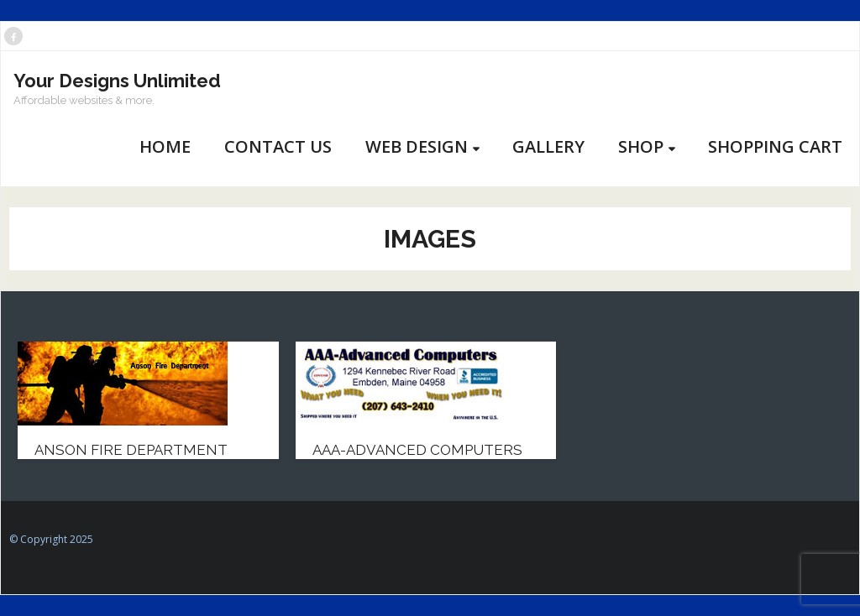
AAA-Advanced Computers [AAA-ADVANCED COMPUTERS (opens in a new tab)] (417, 450)
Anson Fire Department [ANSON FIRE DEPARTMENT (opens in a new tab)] (131, 450)
